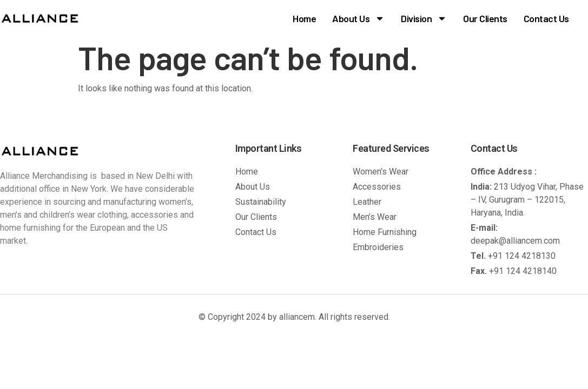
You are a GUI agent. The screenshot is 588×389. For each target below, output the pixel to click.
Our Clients (485, 18)
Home (304, 18)
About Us (358, 18)
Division (424, 18)
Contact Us (546, 18)
